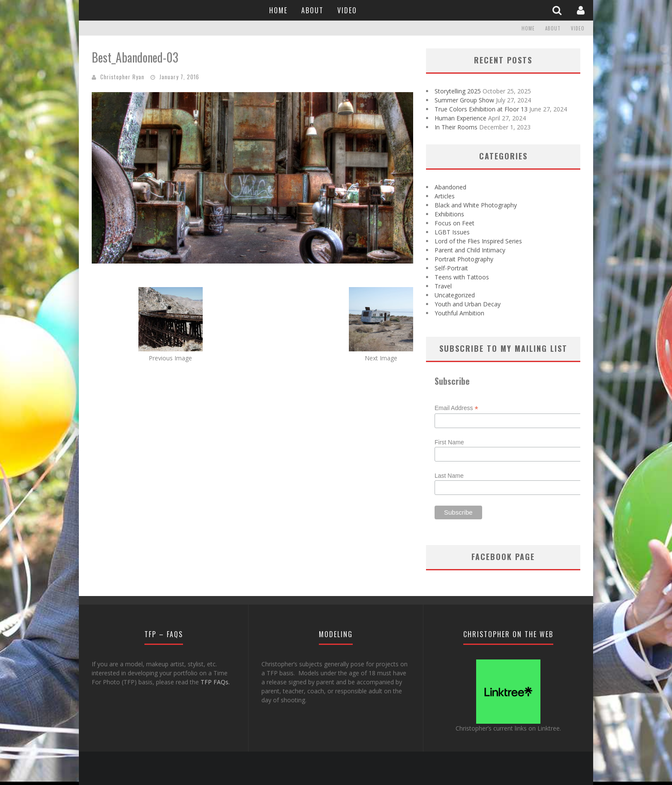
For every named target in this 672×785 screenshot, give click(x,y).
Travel (443, 286)
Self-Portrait (451, 268)
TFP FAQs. (215, 682)
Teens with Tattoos (462, 277)
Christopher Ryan (122, 77)
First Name (449, 442)
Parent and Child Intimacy (470, 250)
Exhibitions (449, 214)
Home (278, 10)
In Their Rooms (456, 127)
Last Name (449, 476)
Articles (445, 196)
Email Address (456, 408)
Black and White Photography (476, 205)
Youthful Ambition (459, 313)
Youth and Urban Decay (468, 304)
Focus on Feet (454, 223)
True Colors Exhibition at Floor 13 (481, 109)
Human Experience (460, 118)
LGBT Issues (452, 232)
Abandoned (450, 187)
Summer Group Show (464, 100)
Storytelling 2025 (458, 91)
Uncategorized (455, 295)
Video (347, 10)
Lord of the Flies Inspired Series (478, 241)
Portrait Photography (464, 259)
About (312, 10)
